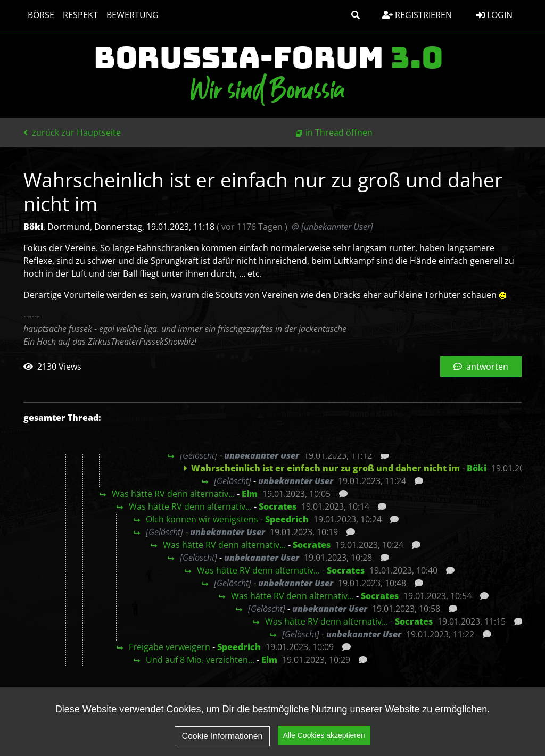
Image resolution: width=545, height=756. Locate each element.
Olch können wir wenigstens (202, 519)
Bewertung (133, 15)
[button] (356, 15)
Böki (477, 468)
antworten (481, 367)
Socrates (278, 506)
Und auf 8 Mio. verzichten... (200, 660)
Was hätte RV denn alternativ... (173, 494)
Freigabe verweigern (170, 647)
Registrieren (417, 15)
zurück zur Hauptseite (72, 132)
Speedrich (287, 519)
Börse (41, 15)
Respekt (80, 15)
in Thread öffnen (339, 132)
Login (494, 15)
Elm (250, 494)
